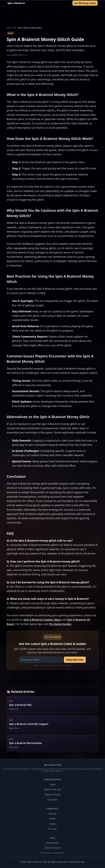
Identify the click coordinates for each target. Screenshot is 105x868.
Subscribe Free (75, 660)
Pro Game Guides (60, 624)
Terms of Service (53, 848)
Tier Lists (52, 829)
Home (9, 28)
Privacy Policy (52, 843)
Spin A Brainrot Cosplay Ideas (42, 620)
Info (15, 28)
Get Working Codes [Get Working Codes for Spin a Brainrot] (85, 3)
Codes (52, 784)
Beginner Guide (52, 794)
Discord (53, 814)
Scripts (52, 824)
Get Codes (52, 800)
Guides (53, 819)
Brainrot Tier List (52, 789)
